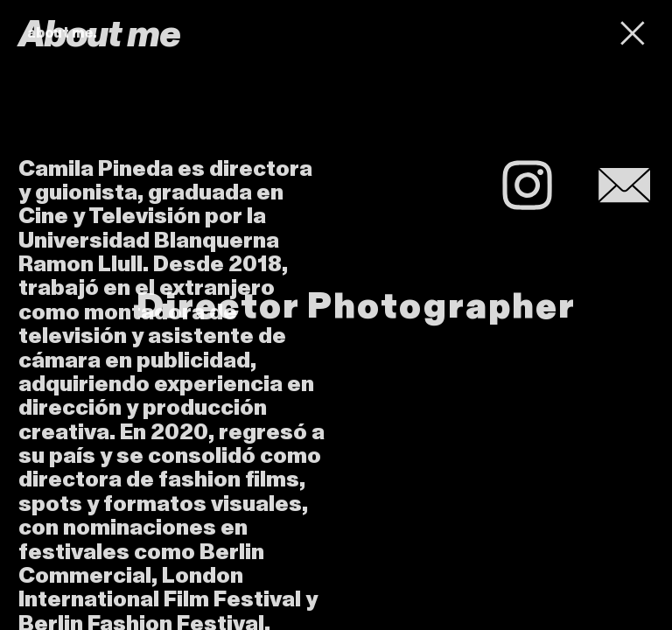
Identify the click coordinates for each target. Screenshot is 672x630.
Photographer (441, 307)
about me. (62, 33)
